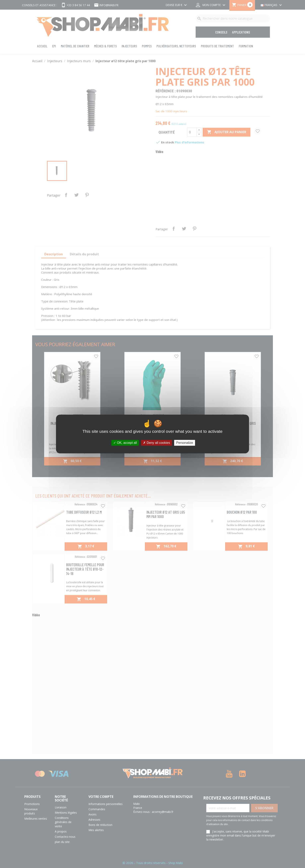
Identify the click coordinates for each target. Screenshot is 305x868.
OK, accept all (125, 443)
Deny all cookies (157, 443)
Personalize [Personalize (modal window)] (185, 443)
